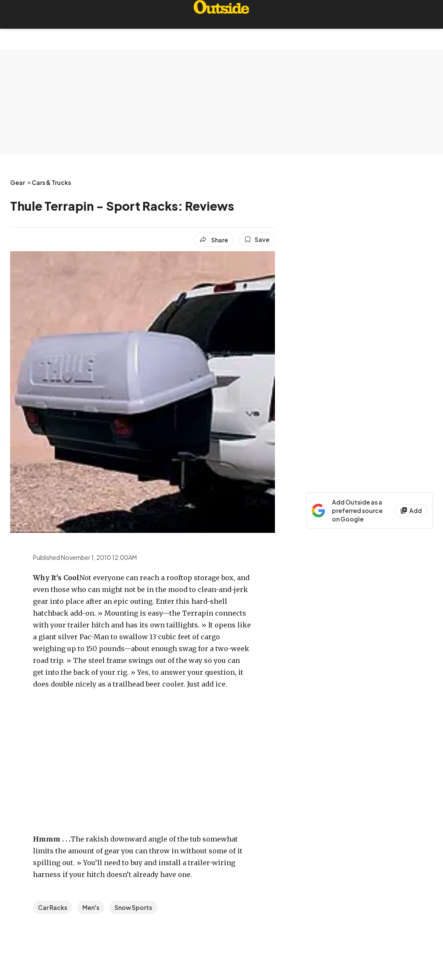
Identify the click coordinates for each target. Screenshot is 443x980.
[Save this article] (257, 239)
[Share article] (214, 240)
